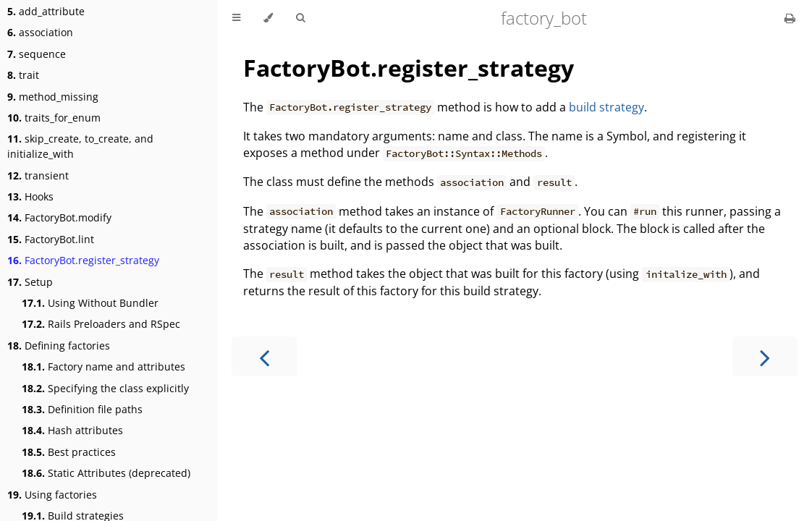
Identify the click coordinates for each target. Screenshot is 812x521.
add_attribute (46, 11)
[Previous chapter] (264, 356)
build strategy (606, 107)
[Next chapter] (765, 356)
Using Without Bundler (90, 303)
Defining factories (59, 346)
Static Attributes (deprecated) (106, 473)
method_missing (53, 97)
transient (38, 175)
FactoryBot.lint (51, 239)
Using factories (52, 495)
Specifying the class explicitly (105, 388)
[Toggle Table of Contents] (236, 18)
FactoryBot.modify (59, 217)
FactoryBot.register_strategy (83, 260)
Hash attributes (72, 430)
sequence (37, 54)
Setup (30, 282)
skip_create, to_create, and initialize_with (80, 146)
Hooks (30, 196)
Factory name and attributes (103, 367)
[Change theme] (268, 18)
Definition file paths (82, 409)
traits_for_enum (54, 118)
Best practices (69, 452)
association (40, 32)
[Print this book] (790, 18)
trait (23, 75)
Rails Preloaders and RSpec (101, 324)
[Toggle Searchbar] (300, 18)
